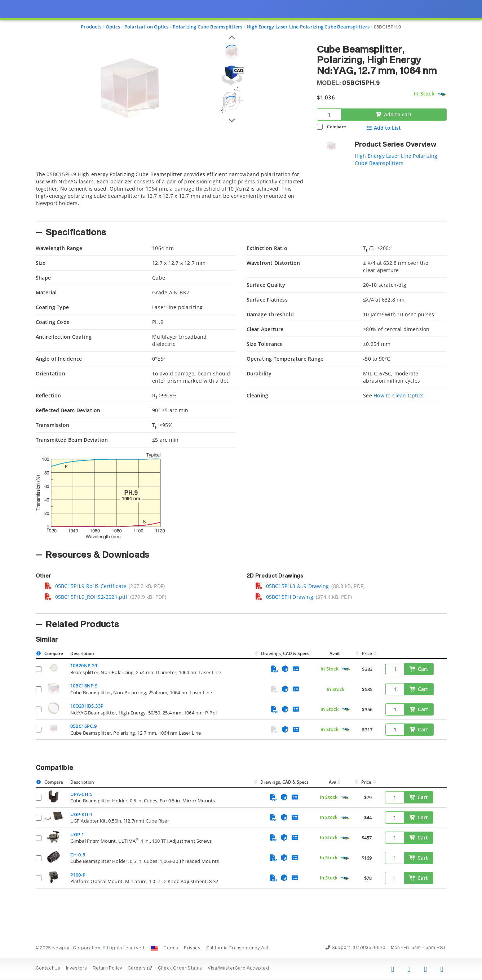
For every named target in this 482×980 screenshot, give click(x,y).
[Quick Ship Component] (442, 94)
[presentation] (241, 490)
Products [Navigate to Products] (91, 27)
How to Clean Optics (399, 395)
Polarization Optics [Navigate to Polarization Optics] (147, 27)
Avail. (335, 653)
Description (82, 653)
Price (367, 653)
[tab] (171, 194)
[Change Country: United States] (154, 948)
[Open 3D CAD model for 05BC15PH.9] (232, 75)
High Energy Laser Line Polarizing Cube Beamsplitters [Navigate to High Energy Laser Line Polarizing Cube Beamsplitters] (308, 27)
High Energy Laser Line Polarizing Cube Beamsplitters (396, 159)
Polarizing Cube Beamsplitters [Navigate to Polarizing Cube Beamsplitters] (207, 27)
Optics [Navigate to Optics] (113, 27)
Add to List (383, 128)
